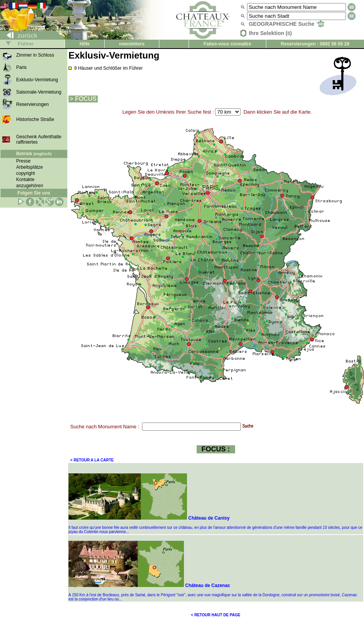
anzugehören (30, 186)
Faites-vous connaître (227, 44)
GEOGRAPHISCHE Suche (287, 24)
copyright (26, 173)
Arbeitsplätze (29, 167)
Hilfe (85, 44)
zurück (19, 36)
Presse (23, 161)
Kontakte (25, 179)
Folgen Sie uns (34, 193)
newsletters (132, 44)
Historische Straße (35, 119)
